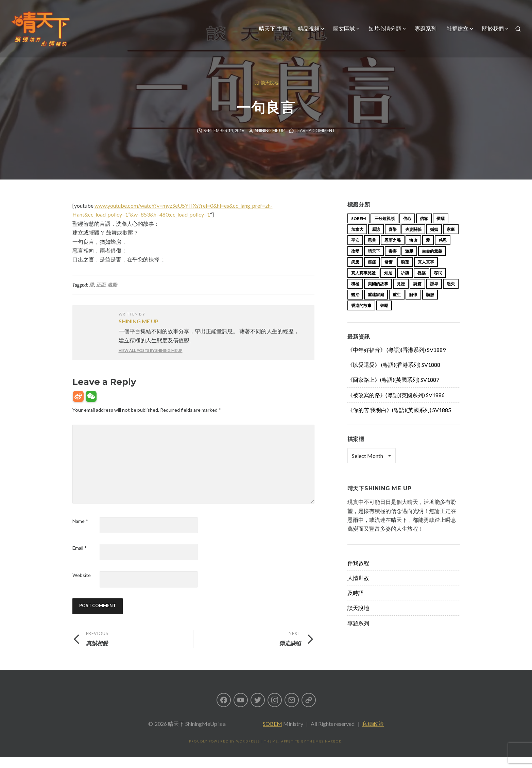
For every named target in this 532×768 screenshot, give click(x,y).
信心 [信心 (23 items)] (407, 229)
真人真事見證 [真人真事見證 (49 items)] (363, 284)
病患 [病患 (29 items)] (355, 273)
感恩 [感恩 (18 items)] (443, 251)
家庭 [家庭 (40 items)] (451, 240)
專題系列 (426, 29)
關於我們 (493, 29)
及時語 (356, 604)
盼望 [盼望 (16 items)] (405, 273)
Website (82, 586)
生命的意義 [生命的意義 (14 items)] (432, 262)
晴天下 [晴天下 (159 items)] (374, 262)
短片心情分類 (385, 29)
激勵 (112, 296)
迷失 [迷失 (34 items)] (451, 295)
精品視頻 (309, 29)
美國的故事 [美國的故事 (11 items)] (378, 295)
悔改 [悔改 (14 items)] (413, 251)
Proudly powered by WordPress (224, 752)
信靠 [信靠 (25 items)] (424, 229)
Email (80, 559)
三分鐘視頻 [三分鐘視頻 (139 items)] (384, 229)
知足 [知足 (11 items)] (388, 284)
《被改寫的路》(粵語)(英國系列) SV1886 (396, 406)
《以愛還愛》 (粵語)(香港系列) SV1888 (394, 376)
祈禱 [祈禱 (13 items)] (405, 284)
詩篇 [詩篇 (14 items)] (417, 295)
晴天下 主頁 (273, 29)
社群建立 (458, 29)
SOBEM (272, 735)
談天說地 (270, 94)
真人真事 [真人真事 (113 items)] (426, 273)
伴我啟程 (358, 574)
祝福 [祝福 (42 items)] (422, 284)
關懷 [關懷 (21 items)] (413, 305)
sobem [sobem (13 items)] (358, 229)
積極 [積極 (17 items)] (355, 295)
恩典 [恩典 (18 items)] (372, 251)
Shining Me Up (270, 142)
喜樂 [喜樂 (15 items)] (393, 240)
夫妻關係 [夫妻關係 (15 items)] (413, 240)
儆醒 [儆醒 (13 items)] (441, 229)
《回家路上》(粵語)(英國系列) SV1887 (393, 390)
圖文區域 (344, 29)
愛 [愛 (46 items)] (428, 251)
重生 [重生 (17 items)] (397, 305)
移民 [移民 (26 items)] (438, 284)
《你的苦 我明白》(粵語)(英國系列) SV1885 (399, 421)
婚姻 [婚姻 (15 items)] (434, 240)
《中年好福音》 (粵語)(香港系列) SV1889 (397, 361)
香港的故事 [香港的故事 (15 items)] (361, 316)
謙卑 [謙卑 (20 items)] (434, 295)
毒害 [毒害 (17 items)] (393, 262)
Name (80, 532)
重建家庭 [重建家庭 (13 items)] (376, 305)
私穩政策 (373, 735)
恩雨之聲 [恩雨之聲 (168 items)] (393, 251)
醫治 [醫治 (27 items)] (355, 305)
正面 (101, 296)
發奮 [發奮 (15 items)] (389, 273)
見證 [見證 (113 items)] (401, 295)
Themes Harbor (324, 752)
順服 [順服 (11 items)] (430, 305)
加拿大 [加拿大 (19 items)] (357, 240)
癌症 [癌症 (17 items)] (372, 273)
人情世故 (358, 589)
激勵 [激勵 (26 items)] (409, 262)
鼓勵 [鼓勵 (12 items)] (384, 316)
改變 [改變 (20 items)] (355, 262)
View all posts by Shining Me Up (151, 361)
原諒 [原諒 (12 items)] (376, 240)
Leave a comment (315, 142)
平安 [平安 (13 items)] (355, 251)
